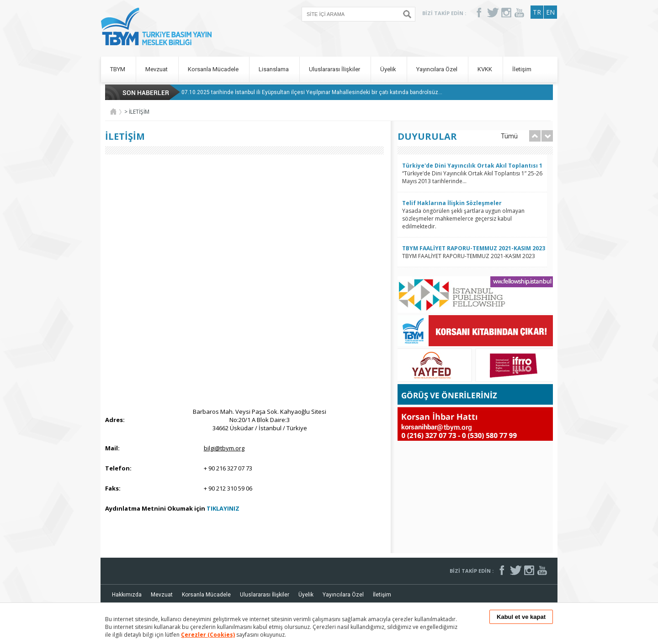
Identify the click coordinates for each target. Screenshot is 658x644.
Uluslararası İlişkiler (335, 69)
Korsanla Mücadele (214, 69)
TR (537, 12)
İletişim (522, 69)
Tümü (509, 136)
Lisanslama (274, 69)
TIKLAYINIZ (223, 508)
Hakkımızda (127, 595)
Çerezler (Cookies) (208, 635)
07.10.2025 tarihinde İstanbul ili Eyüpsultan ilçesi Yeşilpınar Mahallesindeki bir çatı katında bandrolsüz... (312, 92)
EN (550, 12)
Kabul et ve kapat (521, 617)
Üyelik (389, 69)
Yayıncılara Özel (438, 69)
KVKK (486, 69)
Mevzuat (157, 69)
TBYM (118, 69)
